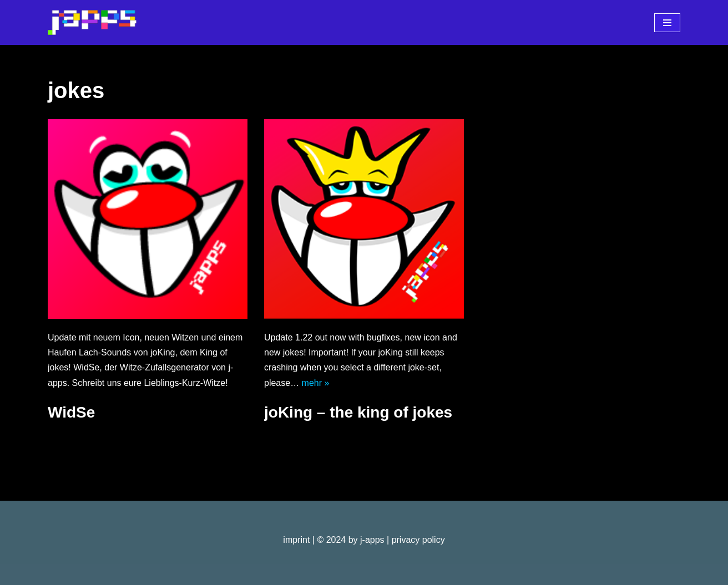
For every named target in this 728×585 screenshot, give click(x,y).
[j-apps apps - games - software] (92, 22)
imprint (296, 540)
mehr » (316, 383)
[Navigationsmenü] (667, 23)
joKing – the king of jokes (358, 412)
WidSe (71, 412)
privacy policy (418, 540)
